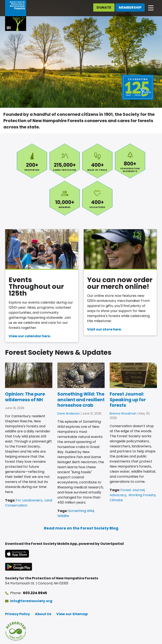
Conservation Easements (130, 161)
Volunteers (97, 198)
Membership (130, 7)
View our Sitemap (72, 614)
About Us (43, 614)
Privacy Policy (18, 614)
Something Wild (81, 511)
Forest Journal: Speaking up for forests (128, 400)
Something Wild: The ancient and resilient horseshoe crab (81, 400)
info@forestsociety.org (31, 601)
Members (65, 198)
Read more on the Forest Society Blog (81, 528)
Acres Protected (65, 161)
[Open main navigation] (151, 8)
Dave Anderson (69, 413)
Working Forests (142, 495)
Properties (32, 161)
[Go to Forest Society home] (16, 15)
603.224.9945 (35, 593)
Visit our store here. (104, 329)
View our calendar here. (30, 336)
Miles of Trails (97, 161)
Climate (116, 500)
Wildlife (63, 516)
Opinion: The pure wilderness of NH (25, 397)
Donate (104, 7)
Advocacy (118, 495)
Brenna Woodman (123, 413)
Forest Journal (132, 490)
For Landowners (29, 500)
